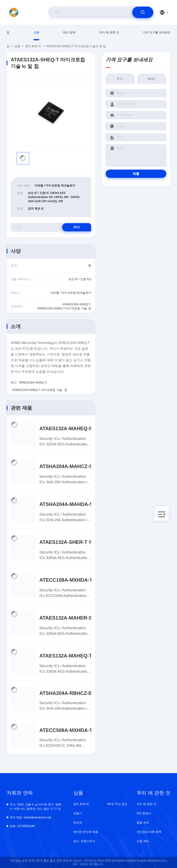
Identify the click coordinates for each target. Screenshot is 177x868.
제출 (136, 174)
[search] (143, 12)
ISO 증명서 (144, 813)
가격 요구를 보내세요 (157, 32)
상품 (36, 32)
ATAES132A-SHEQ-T (33, 382)
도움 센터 (143, 841)
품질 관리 (143, 823)
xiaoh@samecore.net (30, 817)
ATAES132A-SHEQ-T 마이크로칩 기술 (37, 390)
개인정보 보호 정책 (149, 832)
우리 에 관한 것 (109, 32)
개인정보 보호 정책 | (23, 861)
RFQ (77, 227)
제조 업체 (69, 32)
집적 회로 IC (33, 46)
